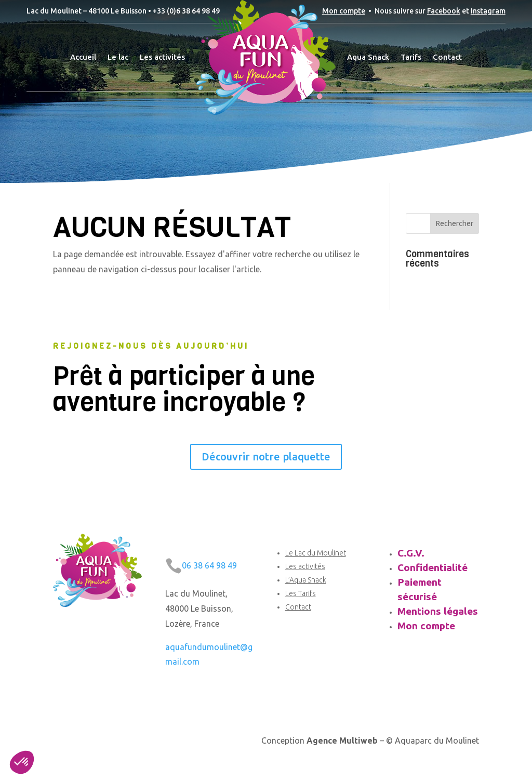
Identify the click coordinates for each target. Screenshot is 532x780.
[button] (22, 762)
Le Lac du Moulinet (316, 553)
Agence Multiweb (342, 741)
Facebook (444, 11)
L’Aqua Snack (306, 580)
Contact (298, 607)
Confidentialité (433, 567)
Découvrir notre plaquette (266, 457)
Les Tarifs (301, 593)
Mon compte (344, 11)
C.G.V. (411, 553)
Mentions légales (438, 611)
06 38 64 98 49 (209, 565)
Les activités (305, 566)
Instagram (488, 11)
